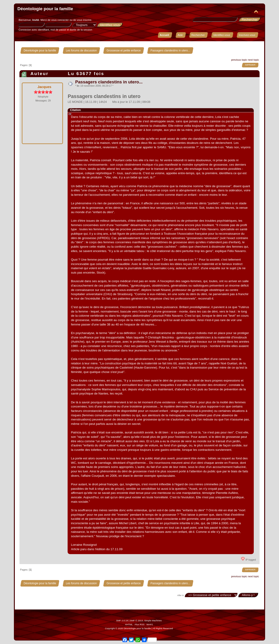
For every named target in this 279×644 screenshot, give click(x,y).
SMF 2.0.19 (122, 620)
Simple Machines (153, 620)
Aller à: (181, 595)
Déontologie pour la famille (45, 9)
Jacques (44, 87)
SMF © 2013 (136, 620)
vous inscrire (84, 20)
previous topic (239, 60)
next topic (253, 60)
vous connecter (60, 20)
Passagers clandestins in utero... (109, 82)
